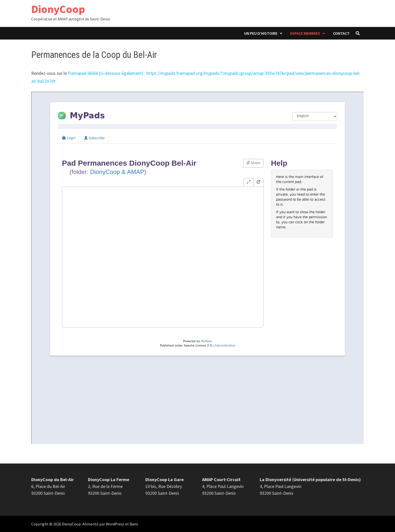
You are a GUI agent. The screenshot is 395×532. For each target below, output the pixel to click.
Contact (341, 33)
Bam (134, 524)
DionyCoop (58, 9)
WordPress (115, 524)
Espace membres (305, 33)
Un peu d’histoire (261, 33)
